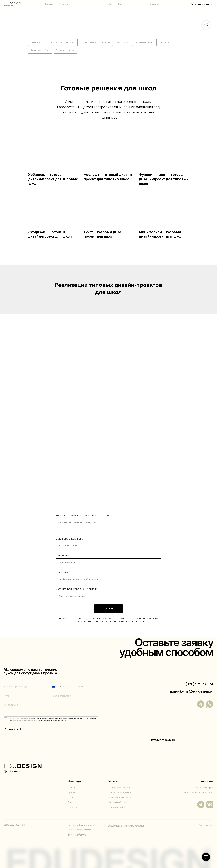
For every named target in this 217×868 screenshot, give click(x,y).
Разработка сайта (206, 825)
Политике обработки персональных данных (53, 720)
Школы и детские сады (62, 42)
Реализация (122, 42)
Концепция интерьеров (120, 788)
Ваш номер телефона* (70, 539)
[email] (26, 696)
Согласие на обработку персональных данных (77, 835)
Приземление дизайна (120, 793)
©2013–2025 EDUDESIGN (14, 825)
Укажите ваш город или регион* (76, 589)
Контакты (154, 4)
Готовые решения (65, 50)
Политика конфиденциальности (81, 825)
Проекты (49, 4)
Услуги (63, 4)
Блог (120, 4)
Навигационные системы (121, 797)
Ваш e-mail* (63, 555)
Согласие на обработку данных (81, 830)
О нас (111, 4)
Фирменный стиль (144, 42)
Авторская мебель (40, 50)
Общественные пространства (95, 42)
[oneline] (75, 696)
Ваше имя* (63, 572)
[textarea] (51, 709)
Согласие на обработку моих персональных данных (50, 718)
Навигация (164, 42)
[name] (26, 687)
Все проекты (37, 42)
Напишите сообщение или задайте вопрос (83, 516)
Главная (72, 788)
